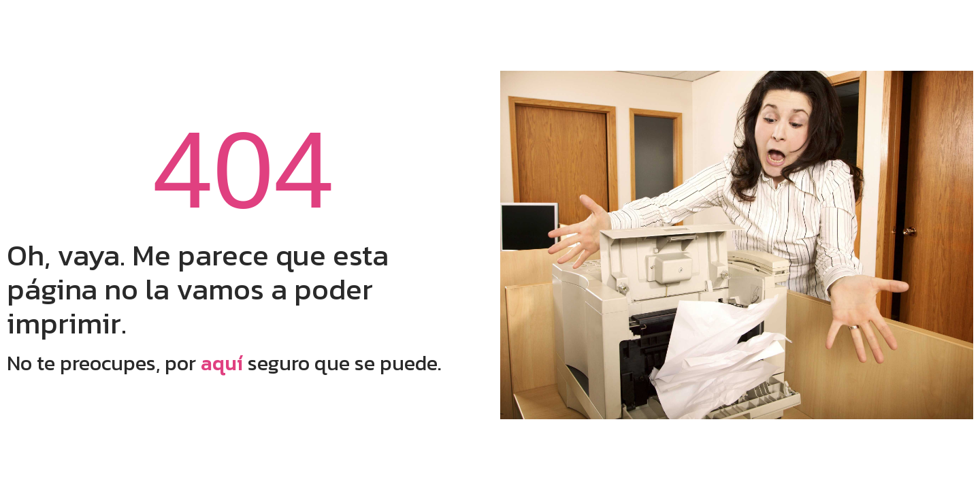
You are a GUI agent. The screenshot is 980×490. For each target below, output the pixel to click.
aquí (222, 363)
